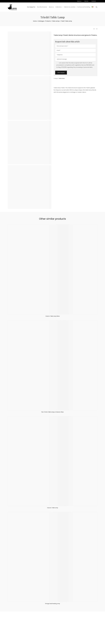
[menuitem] (93, 7)
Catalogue (41, 21)
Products (48, 21)
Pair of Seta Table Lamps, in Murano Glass (52, 412)
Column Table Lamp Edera (53, 316)
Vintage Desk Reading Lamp (52, 604)
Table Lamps (56, 21)
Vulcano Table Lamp (53, 508)
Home (35, 21)
